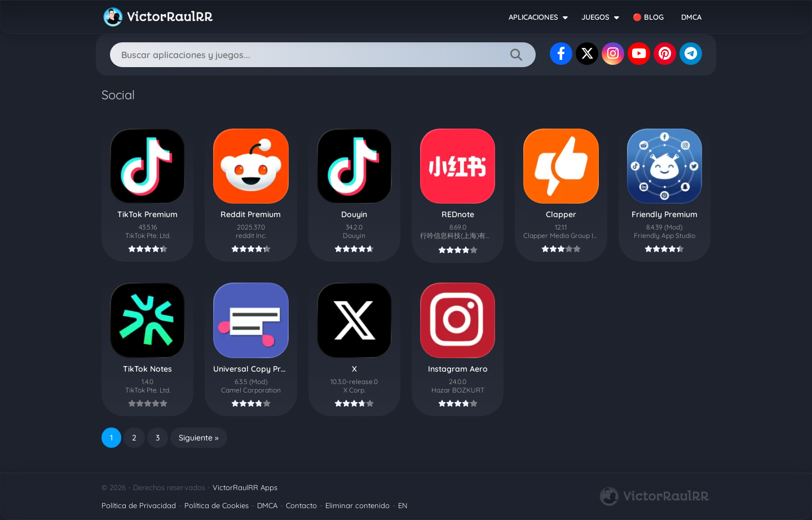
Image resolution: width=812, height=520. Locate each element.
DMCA (691, 17)
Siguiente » (199, 438)
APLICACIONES (533, 17)
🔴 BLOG (648, 17)
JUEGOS (595, 17)
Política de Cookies (217, 505)
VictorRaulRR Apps (245, 487)
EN (403, 505)
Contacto (301, 505)
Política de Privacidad (139, 505)
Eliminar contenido (358, 505)
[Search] (323, 55)
